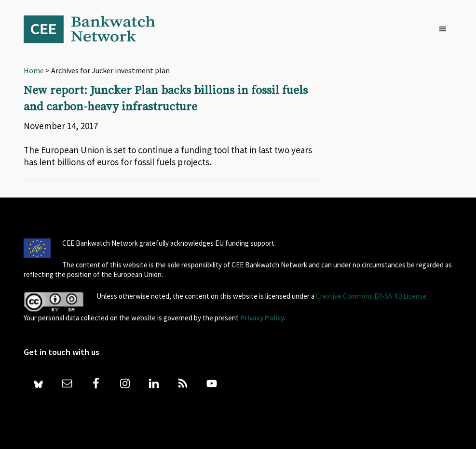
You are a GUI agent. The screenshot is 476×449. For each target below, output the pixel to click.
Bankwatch (96, 29)
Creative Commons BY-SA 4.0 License (371, 296)
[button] (445, 29)
